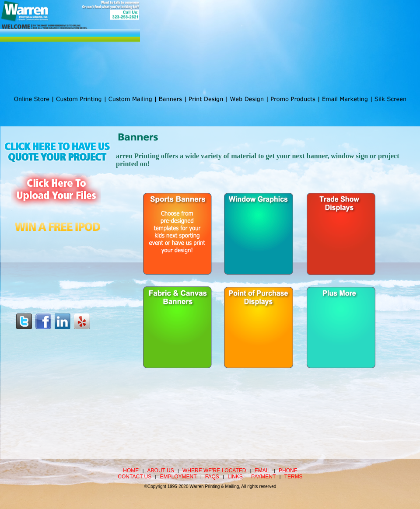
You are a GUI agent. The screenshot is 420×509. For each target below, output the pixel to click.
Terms (294, 477)
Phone (288, 471)
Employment (178, 477)
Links (235, 477)
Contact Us (135, 477)
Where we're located (214, 471)
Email (262, 471)
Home (131, 471)
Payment (263, 477)
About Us (161, 471)
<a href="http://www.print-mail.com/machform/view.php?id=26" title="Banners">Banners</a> (259, 279)
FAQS (212, 477)
